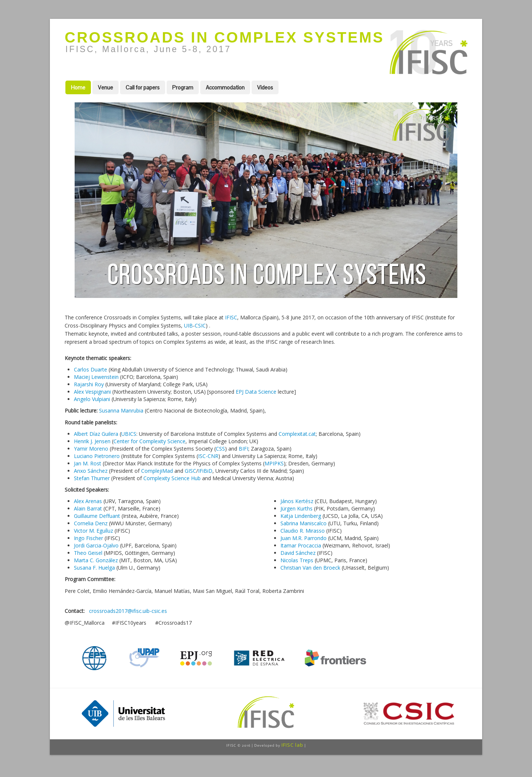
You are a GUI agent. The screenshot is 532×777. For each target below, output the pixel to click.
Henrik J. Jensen (92, 441)
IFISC (231, 317)
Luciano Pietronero (97, 456)
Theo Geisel (88, 553)
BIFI (243, 449)
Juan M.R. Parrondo (303, 538)
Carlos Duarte (91, 369)
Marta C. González (96, 560)
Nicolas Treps (297, 560)
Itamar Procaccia (301, 545)
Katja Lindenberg (301, 516)
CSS (220, 449)
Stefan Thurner (92, 478)
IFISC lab (292, 745)
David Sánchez (298, 553)
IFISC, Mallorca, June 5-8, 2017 (148, 49)
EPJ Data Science (256, 392)
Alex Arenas (88, 501)
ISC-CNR (208, 456)
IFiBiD (205, 471)
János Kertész (297, 501)
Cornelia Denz (91, 523)
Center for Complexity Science (149, 441)
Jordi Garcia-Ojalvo (96, 545)
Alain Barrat (88, 508)
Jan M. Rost (88, 463)
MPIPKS (274, 463)
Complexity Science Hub (172, 478)
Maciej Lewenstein (96, 377)
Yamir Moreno (91, 449)
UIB (188, 325)
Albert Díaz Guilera (96, 434)
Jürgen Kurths (296, 508)
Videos (265, 87)
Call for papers (143, 87)
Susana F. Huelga (94, 568)
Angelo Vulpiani (92, 399)
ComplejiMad (157, 471)
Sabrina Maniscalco (303, 523)
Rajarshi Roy (89, 384)
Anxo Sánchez (91, 471)
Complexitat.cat (297, 434)
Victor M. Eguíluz (93, 531)
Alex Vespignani (92, 392)
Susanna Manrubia (121, 410)
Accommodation (225, 87)
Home (78, 87)
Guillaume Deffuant (97, 516)
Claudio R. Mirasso (303, 531)
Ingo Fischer (88, 538)
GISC (190, 471)
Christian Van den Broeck (310, 568)
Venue (105, 87)
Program (183, 87)
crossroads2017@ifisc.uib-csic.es (128, 611)
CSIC (200, 325)
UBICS (129, 434)
